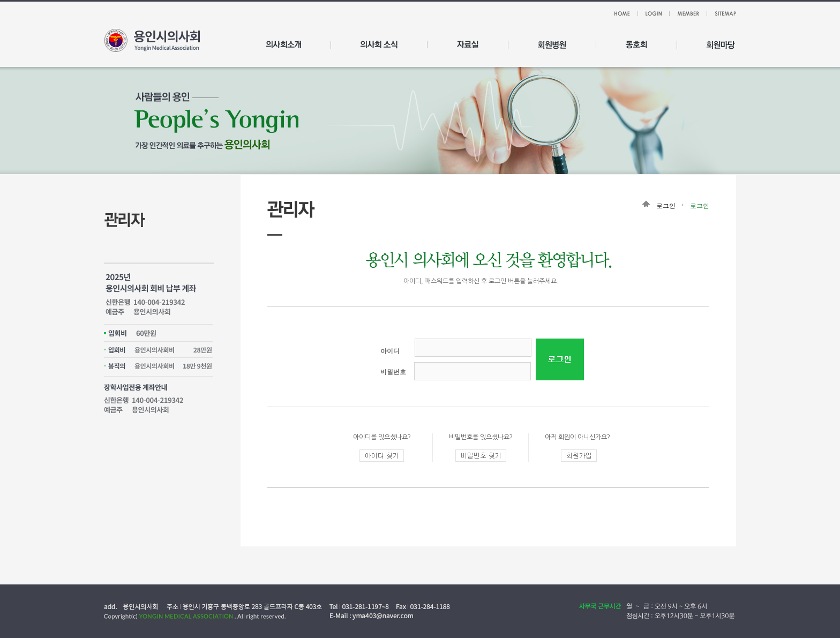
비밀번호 (393, 371)
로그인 (700, 205)
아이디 (390, 351)
